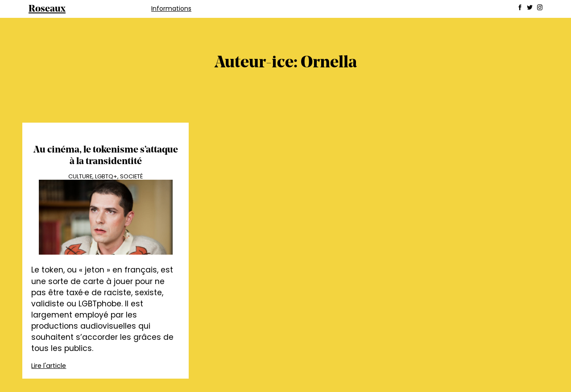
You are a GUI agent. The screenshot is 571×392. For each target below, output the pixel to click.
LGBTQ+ (106, 176)
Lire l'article (49, 366)
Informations (171, 8)
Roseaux (47, 9)
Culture (80, 176)
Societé (131, 176)
